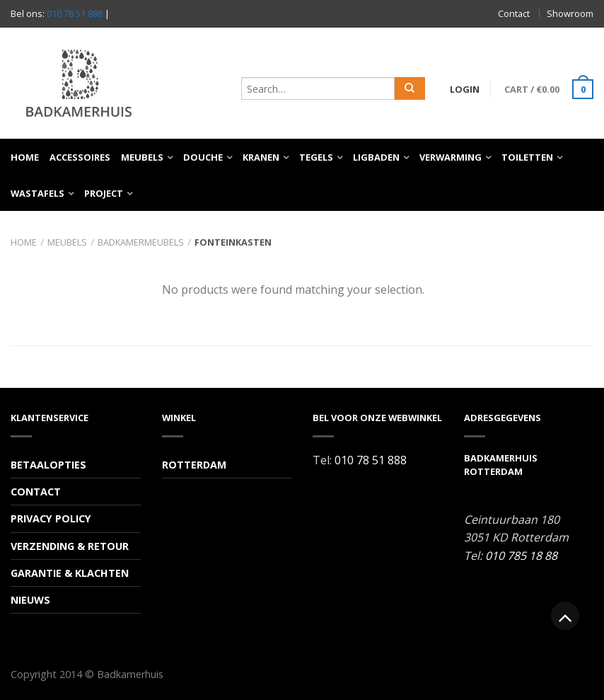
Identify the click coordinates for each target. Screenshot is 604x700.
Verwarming (451, 157)
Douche (203, 157)
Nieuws (30, 600)
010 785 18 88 (521, 556)
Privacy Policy (51, 518)
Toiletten (527, 157)
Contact (514, 13)
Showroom (570, 13)
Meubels (142, 157)
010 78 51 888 (75, 13)
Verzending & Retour (70, 546)
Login (465, 89)
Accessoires (80, 157)
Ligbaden (376, 157)
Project (104, 193)
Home (25, 157)
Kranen (261, 157)
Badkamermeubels (141, 242)
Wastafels (37, 193)
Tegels (316, 157)
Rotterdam (194, 465)
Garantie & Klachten (70, 573)
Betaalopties (48, 465)
